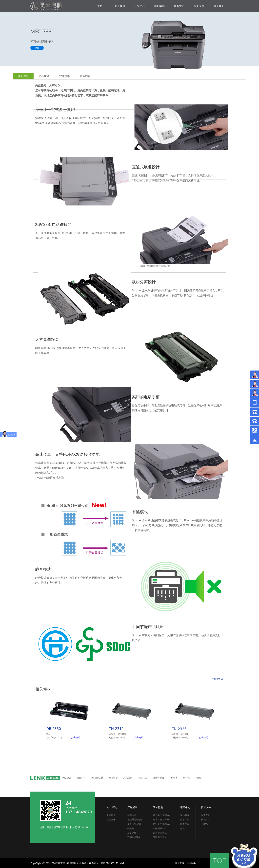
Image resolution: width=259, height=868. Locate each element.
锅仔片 (187, 778)
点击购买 (76, 737)
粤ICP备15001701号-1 (113, 863)
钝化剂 (199, 778)
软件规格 (64, 76)
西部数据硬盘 (134, 837)
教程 (182, 828)
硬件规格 (44, 76)
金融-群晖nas (159, 828)
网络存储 (185, 820)
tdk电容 (174, 778)
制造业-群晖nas (160, 833)
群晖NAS (132, 815)
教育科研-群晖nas (161, 820)
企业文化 (111, 820)
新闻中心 (185, 807)
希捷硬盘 (132, 833)
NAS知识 (185, 815)
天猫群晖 (81, 778)
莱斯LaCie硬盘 (134, 824)
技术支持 (206, 807)
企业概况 (112, 807)
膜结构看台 (158, 778)
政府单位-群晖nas (161, 815)
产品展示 (132, 807)
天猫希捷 (113, 778)
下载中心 (205, 824)
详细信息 (23, 76)
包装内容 (85, 76)
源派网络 (191, 863)
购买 (37, 48)
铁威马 (131, 828)
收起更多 (218, 679)
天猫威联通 (97, 778)
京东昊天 (128, 778)
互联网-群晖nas (160, 837)
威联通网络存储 (135, 820)
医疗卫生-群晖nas (161, 824)
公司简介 (111, 815)
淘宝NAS (142, 778)
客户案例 (158, 807)
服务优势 (205, 815)
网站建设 (67, 778)
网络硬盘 (185, 824)
